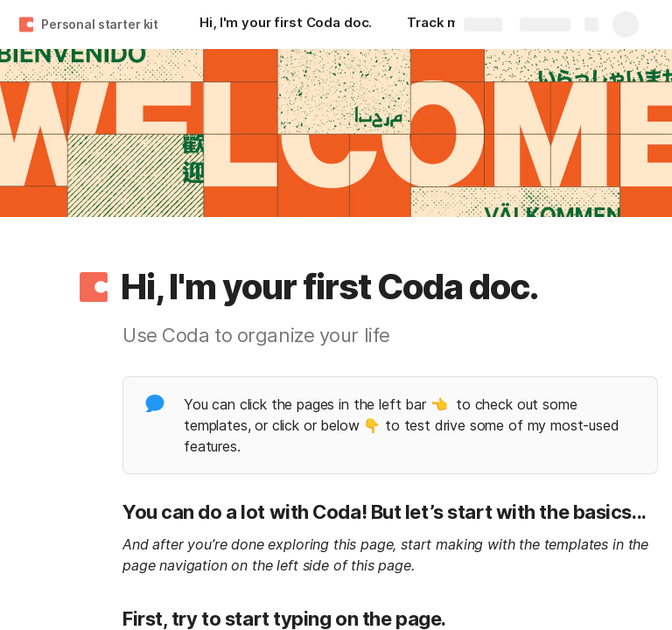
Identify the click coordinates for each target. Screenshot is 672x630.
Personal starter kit (100, 24)
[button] (94, 287)
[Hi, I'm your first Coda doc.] (286, 24)
